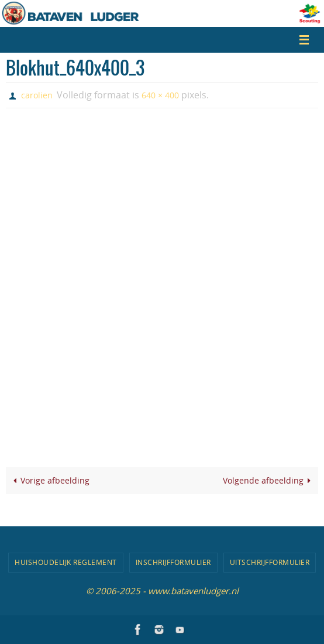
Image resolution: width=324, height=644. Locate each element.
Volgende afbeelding (269, 480)
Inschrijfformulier (173, 562)
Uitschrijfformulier (270, 562)
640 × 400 (160, 95)
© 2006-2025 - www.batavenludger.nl (162, 591)
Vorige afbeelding (49, 480)
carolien (37, 95)
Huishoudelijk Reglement (66, 562)
